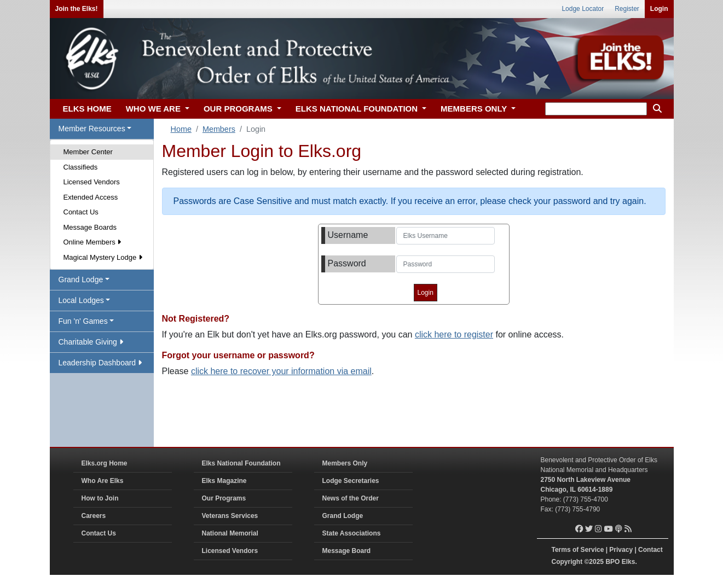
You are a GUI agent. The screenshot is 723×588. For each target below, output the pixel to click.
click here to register (454, 334)
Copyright (567, 562)
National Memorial (230, 533)
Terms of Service (578, 550)
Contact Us (81, 212)
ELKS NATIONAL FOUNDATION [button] (358, 109)
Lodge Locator (583, 9)
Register (627, 9)
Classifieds (81, 167)
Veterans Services (230, 516)
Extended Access (91, 197)
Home (181, 129)
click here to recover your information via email (281, 371)
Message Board (347, 551)
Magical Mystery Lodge (103, 257)
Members (219, 129)
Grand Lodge (343, 516)
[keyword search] (596, 109)
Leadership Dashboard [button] (100, 363)
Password (347, 263)
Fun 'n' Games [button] (83, 321)
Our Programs (224, 498)
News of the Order (351, 498)
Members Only (345, 463)
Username (348, 235)
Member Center (88, 152)
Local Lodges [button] (81, 300)
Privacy (621, 550)
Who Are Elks (103, 481)
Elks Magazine (224, 481)
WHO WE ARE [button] (154, 109)
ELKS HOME (87, 109)
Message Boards (90, 227)
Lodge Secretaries (351, 481)
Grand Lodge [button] (81, 280)
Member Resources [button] (92, 129)
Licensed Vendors (92, 182)
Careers (94, 516)
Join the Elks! (77, 9)
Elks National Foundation (241, 463)
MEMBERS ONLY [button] (475, 109)
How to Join (100, 498)
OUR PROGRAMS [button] (239, 109)
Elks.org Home (105, 463)
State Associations (352, 533)
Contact (650, 550)
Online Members (92, 242)
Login (659, 9)
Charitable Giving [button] (91, 342)
